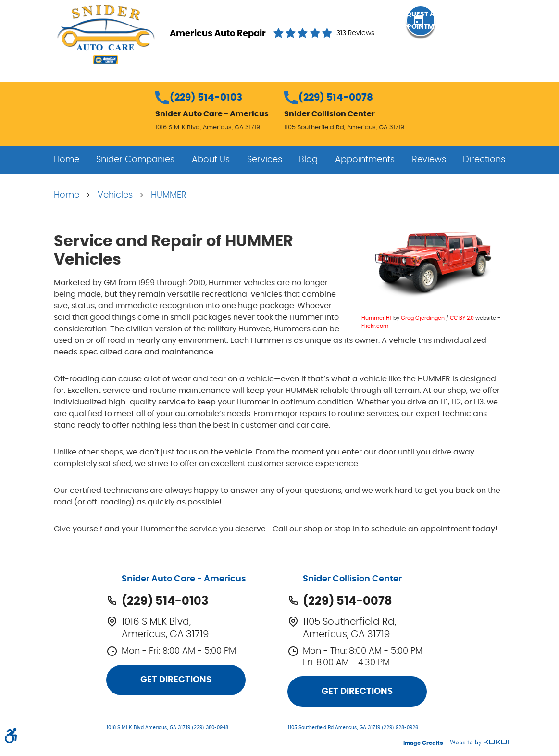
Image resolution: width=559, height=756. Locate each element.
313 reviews (355, 33)
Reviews (429, 160)
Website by (479, 743)
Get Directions (176, 680)
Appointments (365, 160)
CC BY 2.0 (462, 318)
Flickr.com (375, 326)
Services (265, 160)
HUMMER (169, 195)
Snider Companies (135, 160)
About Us (211, 160)
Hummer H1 (377, 318)
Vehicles (115, 195)
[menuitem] (67, 160)
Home (67, 160)
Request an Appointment (455, 33)
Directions (484, 160)
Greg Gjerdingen (423, 318)
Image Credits (424, 743)
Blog (308, 160)
